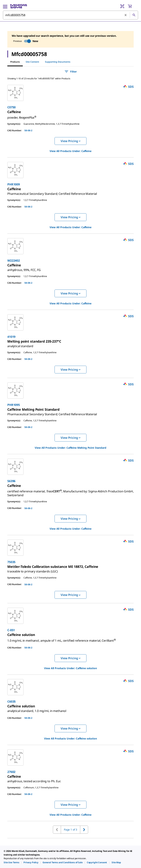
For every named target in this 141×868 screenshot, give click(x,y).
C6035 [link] (11, 701)
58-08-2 (28, 130)
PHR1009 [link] (14, 184)
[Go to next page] (84, 830)
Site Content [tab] (32, 62)
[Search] (134, 15)
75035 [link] (11, 562)
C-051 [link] (11, 630)
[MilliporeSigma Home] (19, 6)
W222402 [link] (14, 261)
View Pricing (70, 141)
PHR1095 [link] (14, 405)
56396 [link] (11, 481)
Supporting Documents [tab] (58, 62)
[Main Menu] (5, 6)
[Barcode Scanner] (122, 6)
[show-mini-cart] (133, 6)
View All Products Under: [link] (70, 151)
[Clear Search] (126, 15)
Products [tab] (15, 62)
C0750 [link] (11, 107)
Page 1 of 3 (70, 830)
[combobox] (70, 15)
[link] (14, 112)
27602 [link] (11, 772)
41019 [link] (11, 337)
